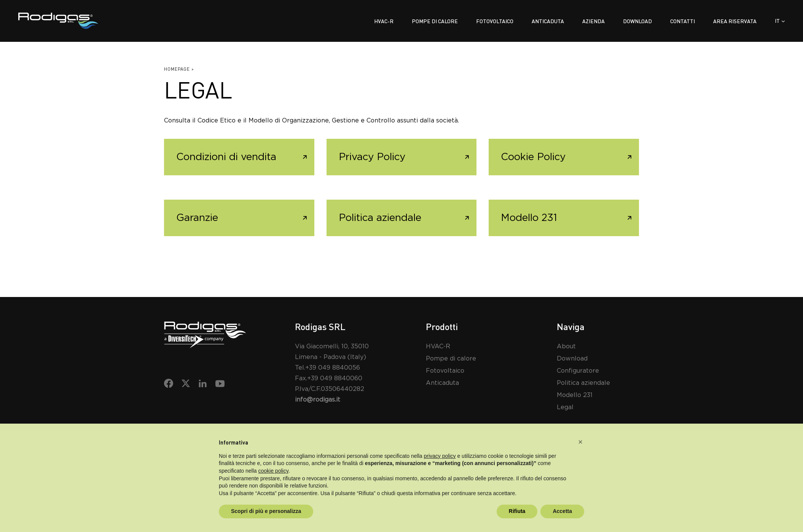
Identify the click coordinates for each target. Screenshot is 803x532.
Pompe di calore (435, 21)
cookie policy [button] (273, 471)
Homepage (177, 69)
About (566, 346)
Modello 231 (529, 218)
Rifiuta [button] (517, 511)
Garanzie (197, 218)
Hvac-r (384, 21)
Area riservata (735, 21)
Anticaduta (548, 21)
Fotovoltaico (495, 21)
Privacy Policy (372, 157)
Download (637, 21)
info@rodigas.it (318, 400)
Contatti (683, 21)
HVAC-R (438, 346)
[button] (580, 442)
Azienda (593, 21)
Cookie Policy (533, 157)
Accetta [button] (562, 511)
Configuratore (578, 371)
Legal (565, 407)
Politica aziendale (380, 218)
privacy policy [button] (440, 456)
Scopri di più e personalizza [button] (266, 511)
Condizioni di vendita (226, 157)
